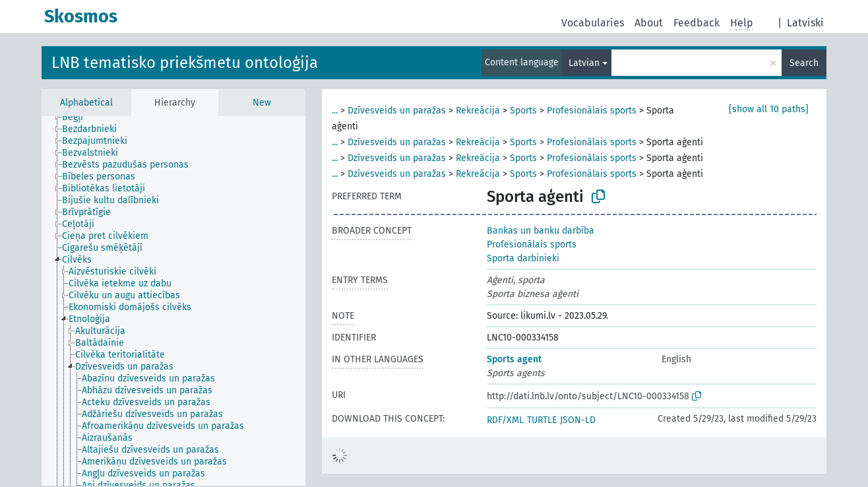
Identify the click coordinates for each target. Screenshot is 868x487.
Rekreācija (478, 111)
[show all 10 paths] (769, 109)
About (649, 23)
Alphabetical (86, 103)
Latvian (584, 63)
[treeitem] (78, 117)
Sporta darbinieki (523, 258)
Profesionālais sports (592, 111)
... (335, 111)
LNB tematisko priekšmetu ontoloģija (185, 63)
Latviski (805, 23)
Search (804, 63)
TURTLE (542, 420)
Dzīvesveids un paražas (397, 111)
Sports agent (514, 359)
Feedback (697, 23)
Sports (523, 111)
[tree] (173, 301)
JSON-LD (578, 420)
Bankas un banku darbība (541, 231)
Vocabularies (593, 23)
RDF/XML (505, 420)
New (262, 103)
